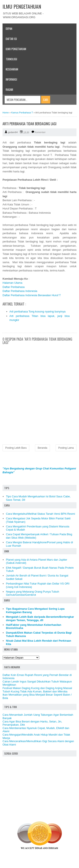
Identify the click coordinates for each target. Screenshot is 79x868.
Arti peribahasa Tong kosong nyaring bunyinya (37, 312)
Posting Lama (66, 448)
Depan (9, 29)
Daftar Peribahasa (14, 287)
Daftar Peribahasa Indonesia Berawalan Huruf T (32, 295)
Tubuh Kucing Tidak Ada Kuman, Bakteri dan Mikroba (35, 691)
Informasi (11, 79)
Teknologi (11, 59)
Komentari (40, 132)
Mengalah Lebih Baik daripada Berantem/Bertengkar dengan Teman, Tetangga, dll (40, 618)
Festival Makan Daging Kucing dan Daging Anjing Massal (37, 688)
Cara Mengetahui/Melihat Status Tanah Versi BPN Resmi (40, 514)
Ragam (9, 89)
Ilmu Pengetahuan (16, 49)
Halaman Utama (12, 283)
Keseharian (12, 69)
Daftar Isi (11, 39)
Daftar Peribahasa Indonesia (20, 291)
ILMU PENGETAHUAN (22, 6)
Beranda (42, 448)
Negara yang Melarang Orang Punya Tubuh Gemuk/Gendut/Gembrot (32, 593)
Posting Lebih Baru (16, 448)
